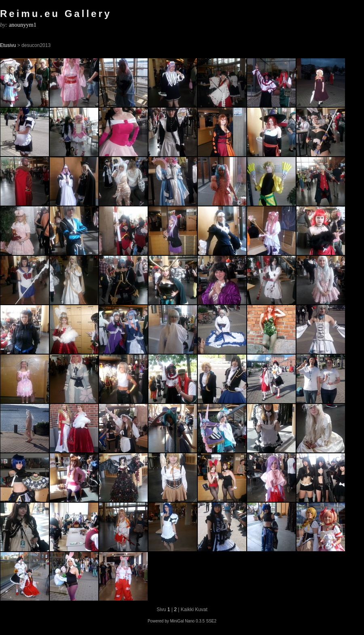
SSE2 (211, 621)
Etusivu (8, 45)
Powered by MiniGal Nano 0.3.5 (176, 621)
